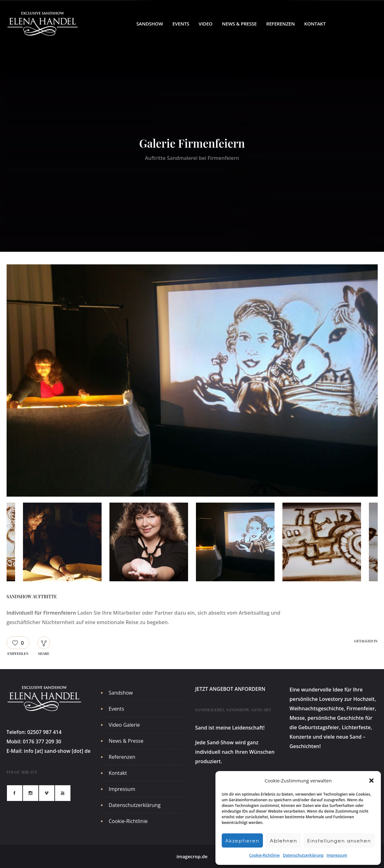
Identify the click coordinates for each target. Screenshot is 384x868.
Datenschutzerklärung (303, 855)
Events (181, 24)
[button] (371, 781)
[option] (192, 382)
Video (206, 24)
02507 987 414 (45, 732)
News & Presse (239, 24)
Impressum (337, 855)
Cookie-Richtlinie (264, 855)
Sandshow (150, 24)
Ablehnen (284, 841)
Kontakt (315, 24)
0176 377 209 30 (42, 741)
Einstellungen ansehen (339, 841)
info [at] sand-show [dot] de (57, 751)
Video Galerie (124, 725)
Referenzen (281, 24)
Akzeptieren (242, 841)
